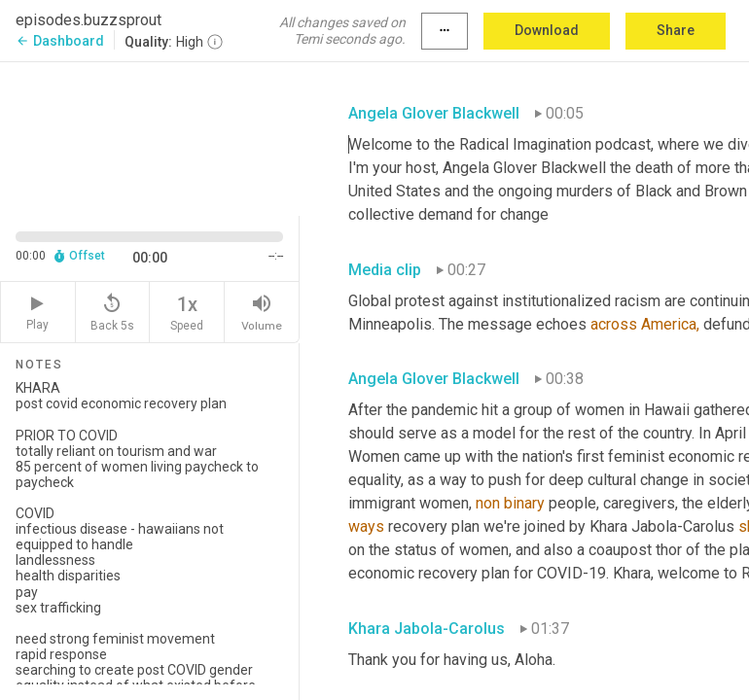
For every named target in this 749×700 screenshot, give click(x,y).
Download (547, 30)
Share (676, 30)
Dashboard (60, 41)
